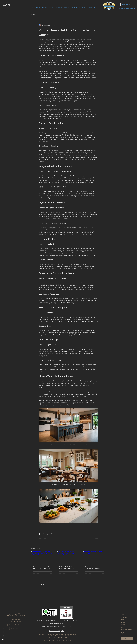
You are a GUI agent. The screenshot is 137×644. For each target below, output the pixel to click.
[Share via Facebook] (40, 534)
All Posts (33, 14)
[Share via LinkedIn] (47, 534)
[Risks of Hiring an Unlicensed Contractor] (95, 557)
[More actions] (97, 25)
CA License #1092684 (57, 631)
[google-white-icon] (3, 639)
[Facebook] (3, 632)
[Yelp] (3, 636)
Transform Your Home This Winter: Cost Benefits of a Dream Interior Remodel (42, 568)
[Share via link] (51, 534)
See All (104, 548)
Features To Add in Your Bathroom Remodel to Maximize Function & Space (68, 568)
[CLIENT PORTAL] (127, 4)
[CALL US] (127, 639)
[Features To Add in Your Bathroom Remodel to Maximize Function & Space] (68, 557)
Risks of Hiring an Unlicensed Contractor (93, 568)
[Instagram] (3, 629)
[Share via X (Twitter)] (43, 534)
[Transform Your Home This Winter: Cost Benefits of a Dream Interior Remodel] (42, 557)
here (72, 626)
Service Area (124, 617)
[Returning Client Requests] (127, 8)
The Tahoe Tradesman (6, 5)
